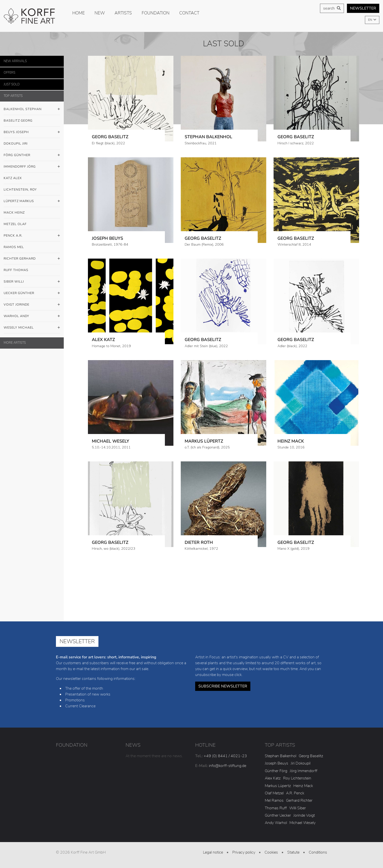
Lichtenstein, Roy (20, 190)
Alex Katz (273, 778)
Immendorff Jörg (32, 167)
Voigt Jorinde (32, 305)
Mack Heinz (14, 213)
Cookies (271, 852)
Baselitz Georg (18, 121)
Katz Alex (13, 178)
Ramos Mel (14, 247)
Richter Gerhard (32, 259)
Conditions (318, 852)
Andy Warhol (276, 823)
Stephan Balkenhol (281, 756)
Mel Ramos (274, 800)
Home (79, 13)
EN (370, 20)
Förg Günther (32, 155)
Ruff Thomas (16, 270)
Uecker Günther (32, 293)
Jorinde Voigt (304, 815)
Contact (189, 13)
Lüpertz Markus (32, 201)
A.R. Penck (295, 793)
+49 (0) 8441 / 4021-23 (225, 756)
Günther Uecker (278, 815)
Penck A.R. (32, 236)
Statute (293, 852)
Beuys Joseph (32, 132)
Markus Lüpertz (278, 786)
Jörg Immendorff (303, 771)
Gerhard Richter (299, 800)
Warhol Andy (32, 316)
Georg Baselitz (311, 756)
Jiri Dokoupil (301, 763)
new (100, 13)
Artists (123, 13)
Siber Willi (32, 282)
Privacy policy (244, 852)
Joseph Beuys (277, 763)
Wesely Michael (32, 328)
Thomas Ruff (276, 808)
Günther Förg (276, 771)
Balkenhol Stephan (32, 109)
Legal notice (213, 852)
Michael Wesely (303, 823)
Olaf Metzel (274, 793)
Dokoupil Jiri (16, 144)
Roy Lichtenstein (297, 778)
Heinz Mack (303, 786)
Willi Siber (298, 808)
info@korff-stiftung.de (228, 766)
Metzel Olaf (15, 224)
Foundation (156, 13)
